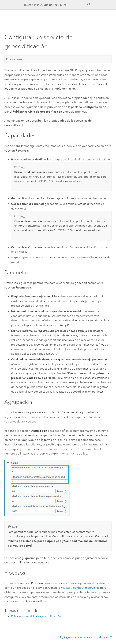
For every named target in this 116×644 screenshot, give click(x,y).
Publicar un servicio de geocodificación (36, 616)
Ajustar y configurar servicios (80, 588)
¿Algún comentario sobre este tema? (87, 637)
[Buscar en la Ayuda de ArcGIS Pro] (55, 5)
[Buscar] (89, 5)
